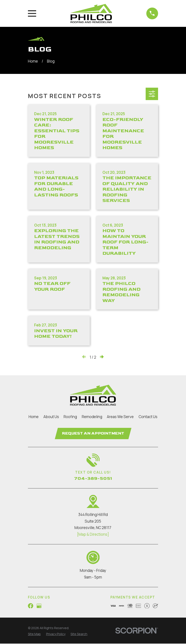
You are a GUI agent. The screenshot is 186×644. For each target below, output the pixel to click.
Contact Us (148, 417)
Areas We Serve (120, 417)
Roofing (70, 417)
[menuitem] (34, 634)
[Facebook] (31, 606)
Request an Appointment (93, 434)
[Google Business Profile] (39, 606)
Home (34, 417)
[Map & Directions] (93, 535)
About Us (51, 417)
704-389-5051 (93, 479)
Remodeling (92, 417)
